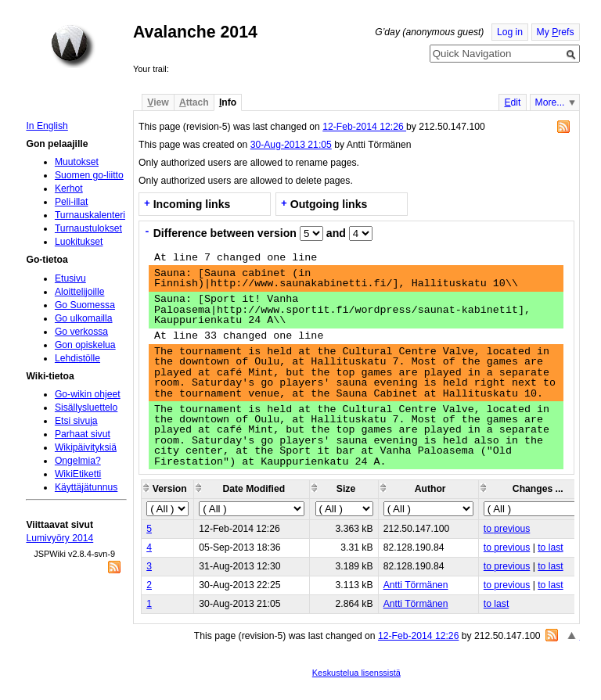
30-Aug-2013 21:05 (291, 145)
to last (550, 547)
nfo (228, 102)
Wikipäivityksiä (86, 447)
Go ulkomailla (84, 318)
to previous (507, 529)
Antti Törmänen (416, 585)
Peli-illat (72, 202)
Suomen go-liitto (89, 175)
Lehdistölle (77, 358)
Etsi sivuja (76, 421)
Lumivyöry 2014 (59, 538)
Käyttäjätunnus (86, 487)
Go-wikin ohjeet (88, 394)
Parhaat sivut (83, 434)
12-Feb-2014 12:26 (364, 127)
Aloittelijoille (80, 292)
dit (512, 102)
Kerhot (69, 188)
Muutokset (77, 162)
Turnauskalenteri (90, 215)
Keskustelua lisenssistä (356, 673)
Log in (510, 32)
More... (550, 102)
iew (158, 102)
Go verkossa (81, 332)
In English (47, 126)
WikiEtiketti (78, 474)
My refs (556, 32)
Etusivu (70, 278)
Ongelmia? (78, 461)
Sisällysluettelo (86, 407)
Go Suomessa (85, 305)
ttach (194, 102)
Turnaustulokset (88, 228)
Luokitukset (79, 242)
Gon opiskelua (85, 345)
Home (73, 46)
